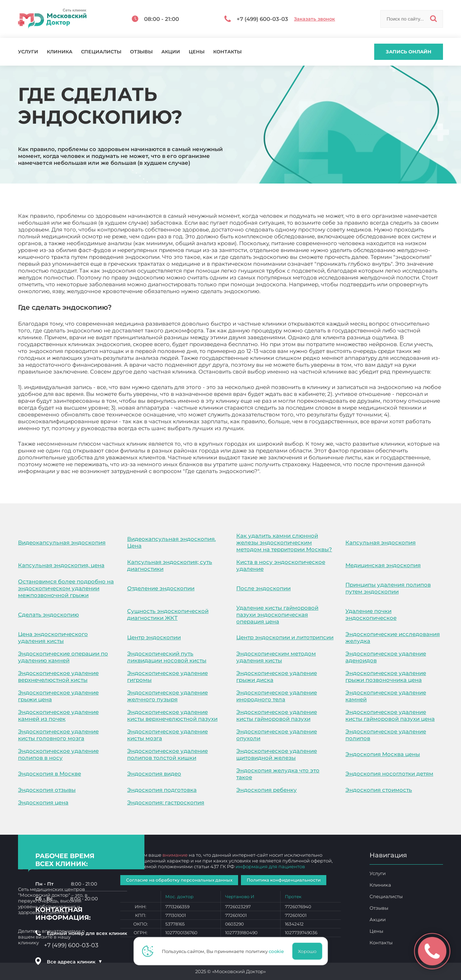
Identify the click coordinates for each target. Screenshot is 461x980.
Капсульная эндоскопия (381, 542)
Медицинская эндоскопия (383, 565)
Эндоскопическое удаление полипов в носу (58, 754)
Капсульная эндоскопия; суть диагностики (170, 565)
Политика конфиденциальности (284, 880)
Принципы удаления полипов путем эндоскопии (388, 588)
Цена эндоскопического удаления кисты (53, 637)
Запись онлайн (409, 52)
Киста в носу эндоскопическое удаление (281, 565)
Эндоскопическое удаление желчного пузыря (167, 696)
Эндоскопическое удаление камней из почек (58, 715)
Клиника (60, 52)
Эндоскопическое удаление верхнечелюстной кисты (58, 676)
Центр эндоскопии (154, 637)
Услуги (28, 52)
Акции (171, 52)
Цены (197, 52)
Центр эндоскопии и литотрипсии (285, 637)
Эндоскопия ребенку (267, 790)
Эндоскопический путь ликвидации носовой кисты (167, 657)
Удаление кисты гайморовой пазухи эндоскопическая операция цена (277, 615)
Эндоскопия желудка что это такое (278, 774)
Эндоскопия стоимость (379, 790)
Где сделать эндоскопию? (298, 471)
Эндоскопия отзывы (47, 790)
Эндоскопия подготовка (162, 790)
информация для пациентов (270, 866)
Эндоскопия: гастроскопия (166, 802)
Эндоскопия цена (43, 802)
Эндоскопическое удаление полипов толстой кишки (167, 754)
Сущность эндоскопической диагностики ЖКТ (168, 614)
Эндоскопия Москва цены (383, 754)
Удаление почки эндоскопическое (371, 614)
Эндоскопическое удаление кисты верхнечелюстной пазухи (172, 715)
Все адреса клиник (75, 962)
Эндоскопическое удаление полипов (386, 735)
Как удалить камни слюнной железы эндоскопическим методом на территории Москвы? (284, 542)
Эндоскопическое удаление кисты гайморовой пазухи (277, 715)
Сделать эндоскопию (48, 615)
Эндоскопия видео (154, 774)
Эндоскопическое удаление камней (386, 696)
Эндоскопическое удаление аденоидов (386, 657)
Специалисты (101, 52)
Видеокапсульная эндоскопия (62, 542)
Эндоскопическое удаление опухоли (277, 735)
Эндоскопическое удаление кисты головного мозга (58, 735)
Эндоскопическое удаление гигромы (167, 676)
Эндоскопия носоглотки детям (389, 774)
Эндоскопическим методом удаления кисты (276, 657)
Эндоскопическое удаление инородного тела (277, 696)
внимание (175, 855)
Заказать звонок (314, 19)
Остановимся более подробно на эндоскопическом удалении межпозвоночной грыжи (66, 588)
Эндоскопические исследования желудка (393, 637)
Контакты (227, 52)
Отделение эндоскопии (161, 588)
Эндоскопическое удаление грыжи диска (277, 676)
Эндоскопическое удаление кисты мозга (167, 735)
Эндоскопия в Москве (50, 774)
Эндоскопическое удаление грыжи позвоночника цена (386, 676)
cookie (278, 951)
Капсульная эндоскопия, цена (61, 565)
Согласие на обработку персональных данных (179, 880)
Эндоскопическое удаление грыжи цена (58, 696)
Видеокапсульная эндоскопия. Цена (171, 542)
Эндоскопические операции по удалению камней (63, 657)
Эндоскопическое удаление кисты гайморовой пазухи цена (390, 715)
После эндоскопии (263, 588)
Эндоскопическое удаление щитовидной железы (277, 754)
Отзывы (141, 52)
